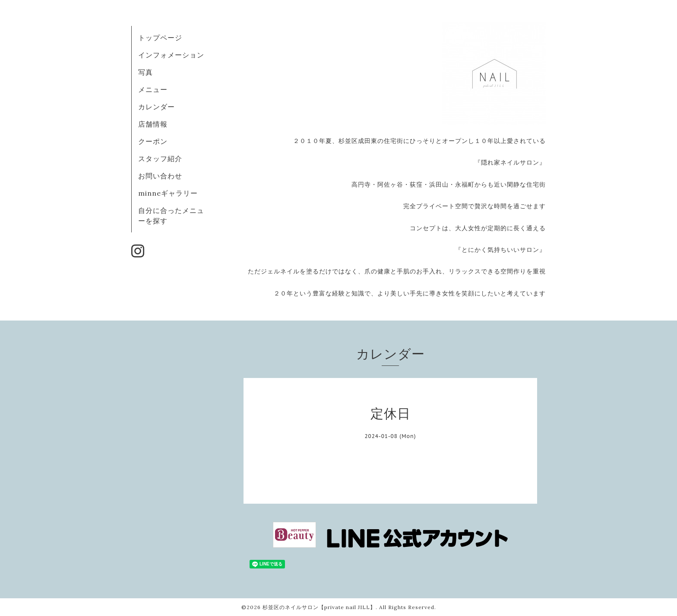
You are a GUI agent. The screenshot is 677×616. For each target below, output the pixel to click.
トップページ (160, 38)
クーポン (153, 141)
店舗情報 (153, 124)
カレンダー (157, 107)
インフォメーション (171, 55)
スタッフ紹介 (160, 159)
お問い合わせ (160, 176)
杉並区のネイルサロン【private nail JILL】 (319, 607)
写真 (146, 72)
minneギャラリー (168, 193)
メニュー (153, 89)
